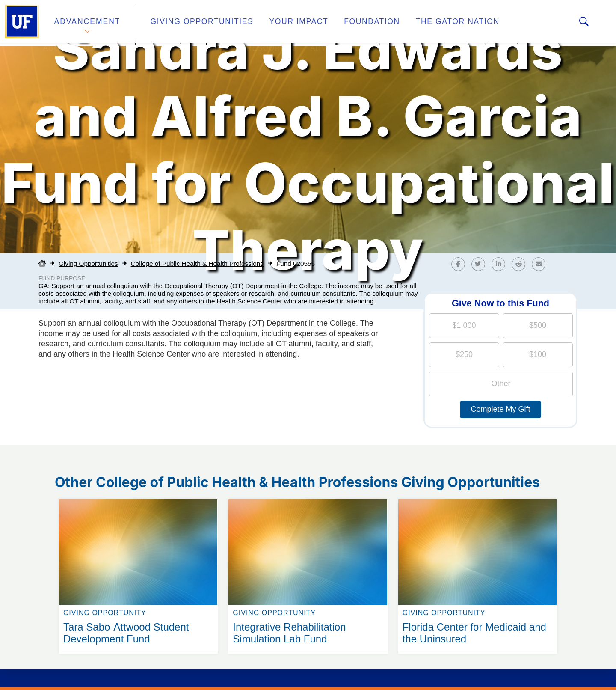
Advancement (87, 23)
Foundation (353, 23)
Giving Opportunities (195, 23)
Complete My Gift (500, 409)
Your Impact (285, 23)
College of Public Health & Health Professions (197, 263)
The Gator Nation (433, 23)
